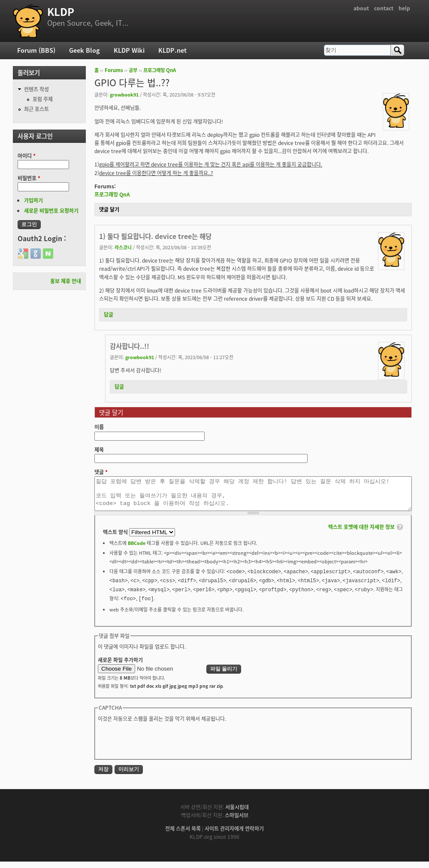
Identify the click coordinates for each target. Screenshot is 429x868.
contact (384, 8)
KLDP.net (172, 50)
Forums (114, 70)
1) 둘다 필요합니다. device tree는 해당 (155, 236)
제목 (99, 450)
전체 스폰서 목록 (183, 835)
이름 (99, 427)
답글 (109, 315)
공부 (133, 70)
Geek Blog (85, 50)
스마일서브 (237, 822)
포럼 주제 (43, 99)
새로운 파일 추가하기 (120, 666)
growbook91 (124, 94)
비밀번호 (29, 178)
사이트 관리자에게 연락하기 (234, 835)
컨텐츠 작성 (36, 89)
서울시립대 (237, 814)
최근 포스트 (36, 109)
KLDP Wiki (129, 50)
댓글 (101, 472)
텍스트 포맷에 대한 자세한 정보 (361, 533)
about (361, 8)
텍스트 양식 (116, 538)
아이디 (27, 156)
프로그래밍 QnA (160, 70)
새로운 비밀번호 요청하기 (51, 211)
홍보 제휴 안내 (66, 281)
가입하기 (33, 200)
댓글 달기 (109, 209)
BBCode (137, 549)
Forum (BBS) (36, 50)
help (404, 8)
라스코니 (123, 247)
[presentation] (163, 746)
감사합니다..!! (130, 346)
